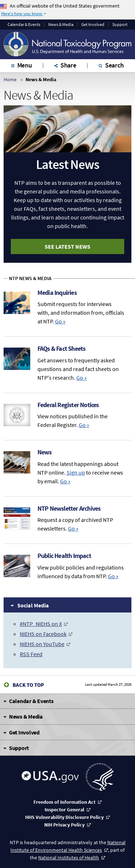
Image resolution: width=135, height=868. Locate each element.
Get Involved (93, 25)
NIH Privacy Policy (64, 825)
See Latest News (67, 247)
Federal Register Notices (68, 405)
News (45, 452)
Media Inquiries (57, 293)
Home (10, 79)
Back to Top (28, 685)
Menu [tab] (25, 65)
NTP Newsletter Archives (69, 508)
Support (120, 25)
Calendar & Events (24, 25)
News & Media (61, 25)
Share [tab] (68, 65)
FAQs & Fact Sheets (62, 348)
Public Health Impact (64, 556)
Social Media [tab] (33, 605)
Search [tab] (114, 65)
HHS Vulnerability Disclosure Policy (64, 817)
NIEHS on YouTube (42, 644)
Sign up (76, 472)
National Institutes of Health (69, 858)
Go (60, 321)
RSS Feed (31, 654)
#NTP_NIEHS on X (41, 624)
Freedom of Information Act (64, 802)
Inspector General (64, 810)
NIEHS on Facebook (43, 634)
